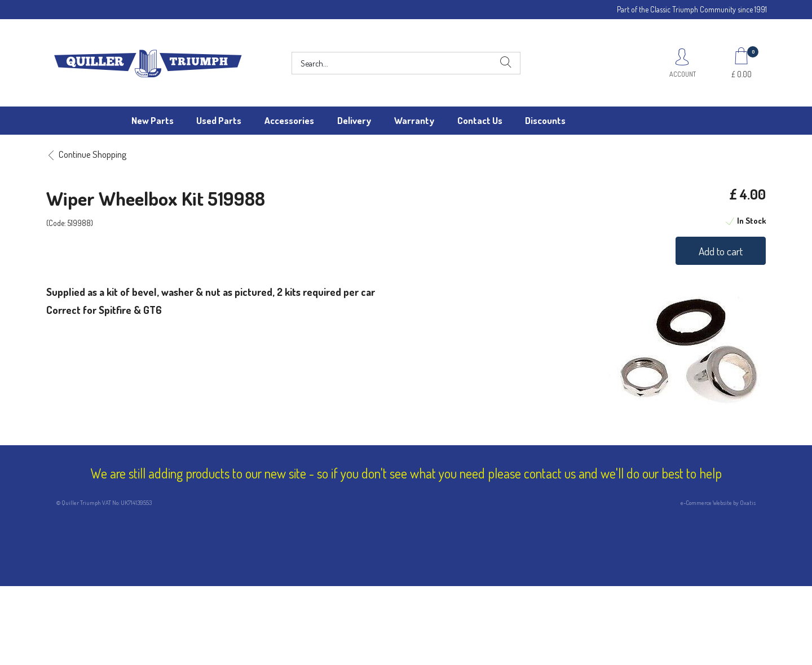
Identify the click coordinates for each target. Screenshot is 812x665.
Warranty (414, 120)
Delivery (354, 120)
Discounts (545, 120)
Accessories (289, 120)
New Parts (153, 120)
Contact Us (480, 120)
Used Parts (219, 120)
